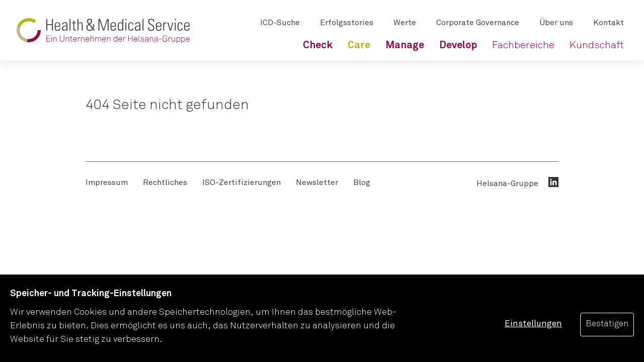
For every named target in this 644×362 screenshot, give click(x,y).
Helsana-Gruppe (507, 184)
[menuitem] (318, 45)
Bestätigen (607, 324)
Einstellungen (533, 324)
